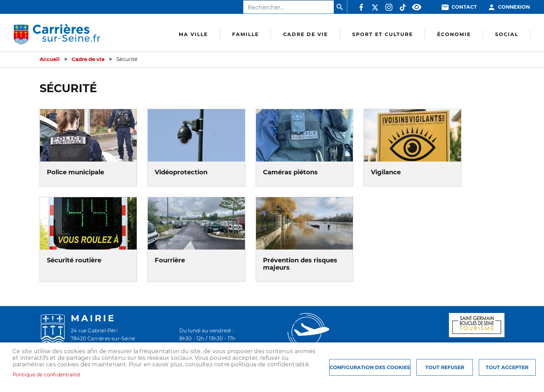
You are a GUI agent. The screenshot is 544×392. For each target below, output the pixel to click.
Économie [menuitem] (454, 34)
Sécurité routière (74, 260)
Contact (464, 7)
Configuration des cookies (370, 367)
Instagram (389, 7)
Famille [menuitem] (245, 34)
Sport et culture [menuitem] (382, 34)
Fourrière (170, 260)
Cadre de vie (88, 59)
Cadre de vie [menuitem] (305, 34)
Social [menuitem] (507, 34)
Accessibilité (417, 7)
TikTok (403, 7)
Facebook (361, 7)
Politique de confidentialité (46, 375)
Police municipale (75, 172)
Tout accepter (507, 367)
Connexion (514, 7)
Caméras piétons (290, 172)
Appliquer (340, 7)
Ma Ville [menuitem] (193, 34)
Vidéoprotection (181, 172)
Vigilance (386, 172)
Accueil (50, 59)
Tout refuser (445, 367)
